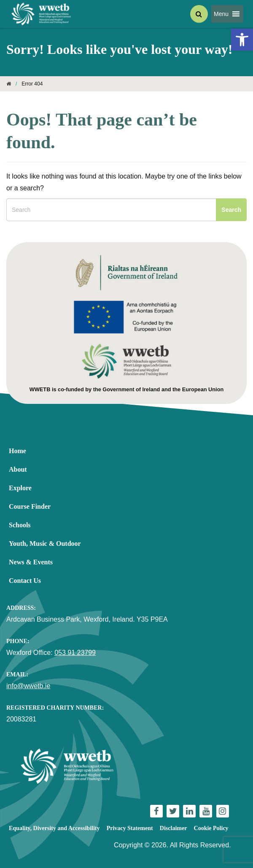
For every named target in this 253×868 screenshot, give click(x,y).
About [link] (18, 469)
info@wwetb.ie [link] (28, 686)
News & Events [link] (31, 562)
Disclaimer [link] (174, 828)
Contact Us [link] (25, 581)
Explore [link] (20, 488)
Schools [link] (20, 525)
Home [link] (17, 451)
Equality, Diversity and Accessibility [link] (54, 828)
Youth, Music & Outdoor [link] (45, 544)
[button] (221, 14)
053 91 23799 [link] (75, 653)
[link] (242, 40)
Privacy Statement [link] (130, 828)
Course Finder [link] (30, 506)
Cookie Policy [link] (211, 828)
